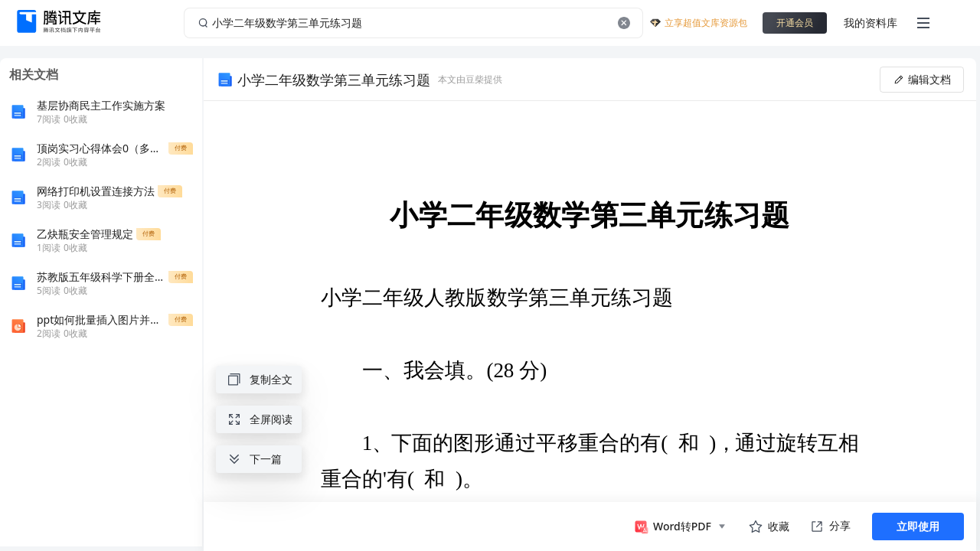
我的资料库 (871, 23)
